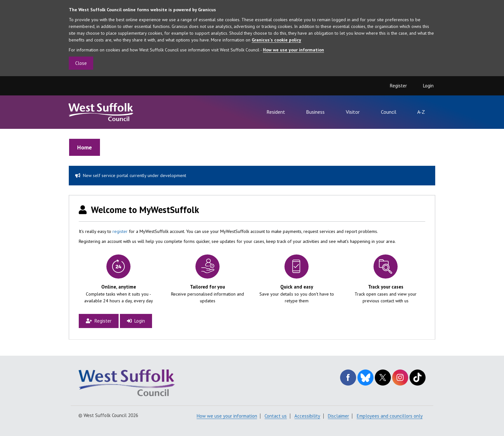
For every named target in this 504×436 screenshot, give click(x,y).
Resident (276, 112)
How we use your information (293, 50)
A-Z (421, 112)
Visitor (353, 112)
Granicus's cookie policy (276, 40)
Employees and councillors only (390, 416)
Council (389, 112)
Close (81, 63)
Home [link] (85, 147)
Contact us (276, 416)
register (120, 231)
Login (428, 86)
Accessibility (307, 416)
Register (398, 86)
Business (315, 112)
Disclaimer (338, 416)
